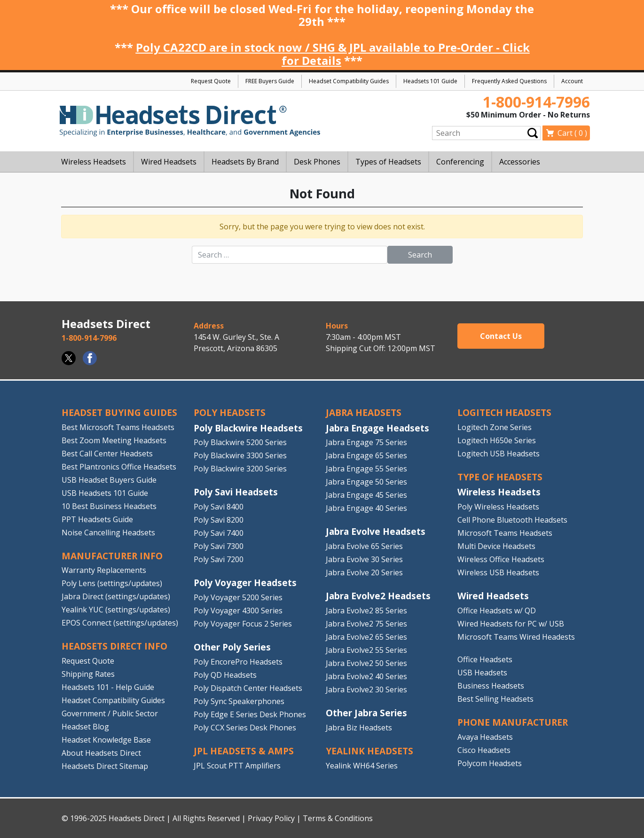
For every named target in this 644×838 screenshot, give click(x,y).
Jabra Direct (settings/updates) (116, 596)
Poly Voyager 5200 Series (238, 597)
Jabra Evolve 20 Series (364, 572)
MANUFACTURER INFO (112, 556)
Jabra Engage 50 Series (366, 482)
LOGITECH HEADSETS (504, 412)
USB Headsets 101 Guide (105, 493)
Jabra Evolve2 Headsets (378, 596)
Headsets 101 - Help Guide (108, 687)
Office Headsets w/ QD (497, 611)
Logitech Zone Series (495, 427)
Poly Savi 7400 (219, 533)
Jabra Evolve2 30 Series (366, 689)
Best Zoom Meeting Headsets (114, 440)
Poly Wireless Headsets (498, 507)
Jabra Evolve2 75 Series (366, 624)
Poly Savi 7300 (219, 546)
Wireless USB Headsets (498, 572)
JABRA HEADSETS (364, 412)
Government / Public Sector (110, 713)
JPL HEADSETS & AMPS (244, 751)
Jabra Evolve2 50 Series (366, 663)
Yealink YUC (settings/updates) (116, 610)
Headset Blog (85, 727)
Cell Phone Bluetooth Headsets (512, 520)
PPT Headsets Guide (97, 519)
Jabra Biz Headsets (359, 728)
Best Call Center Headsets (107, 454)
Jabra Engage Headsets (377, 428)
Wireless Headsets (499, 492)
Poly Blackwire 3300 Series (240, 455)
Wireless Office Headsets (501, 559)
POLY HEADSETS (230, 412)
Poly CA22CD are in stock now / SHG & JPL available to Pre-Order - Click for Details (333, 54)
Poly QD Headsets (225, 675)
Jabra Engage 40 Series (366, 508)
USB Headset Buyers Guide (109, 480)
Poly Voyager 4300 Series (238, 611)
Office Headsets (485, 659)
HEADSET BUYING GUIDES (119, 412)
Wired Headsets (493, 596)
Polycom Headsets (490, 763)
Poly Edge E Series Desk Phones (250, 714)
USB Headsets (482, 673)
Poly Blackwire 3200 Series (240, 469)
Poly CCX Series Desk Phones (245, 728)
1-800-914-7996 (536, 102)
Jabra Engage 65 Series (366, 455)
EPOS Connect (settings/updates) (120, 623)
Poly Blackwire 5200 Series (240, 442)
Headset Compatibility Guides (349, 81)
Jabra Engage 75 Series (366, 442)
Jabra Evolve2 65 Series (366, 637)
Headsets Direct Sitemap (105, 766)
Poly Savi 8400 (219, 507)
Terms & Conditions (338, 818)
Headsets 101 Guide (430, 81)
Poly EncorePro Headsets (238, 662)
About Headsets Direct (101, 753)
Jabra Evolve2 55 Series (366, 650)
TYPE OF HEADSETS (500, 477)
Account (572, 81)
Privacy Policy (271, 818)
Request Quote (211, 81)
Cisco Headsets (484, 750)
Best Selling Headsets (495, 699)
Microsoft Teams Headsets (505, 533)
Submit (533, 133)
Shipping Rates (88, 674)
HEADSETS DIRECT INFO (114, 646)
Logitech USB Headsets (499, 454)
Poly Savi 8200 (219, 520)
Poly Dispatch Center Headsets (248, 688)
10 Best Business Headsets (109, 506)
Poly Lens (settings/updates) (112, 583)
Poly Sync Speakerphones (239, 701)
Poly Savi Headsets (236, 492)
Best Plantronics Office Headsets (119, 467)
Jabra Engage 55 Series (366, 469)
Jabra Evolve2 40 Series (366, 676)
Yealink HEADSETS (369, 751)
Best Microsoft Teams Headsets (118, 427)
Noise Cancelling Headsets (108, 533)
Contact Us (501, 336)
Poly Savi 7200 (219, 559)
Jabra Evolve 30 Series (364, 559)
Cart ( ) (572, 133)
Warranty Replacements (104, 570)
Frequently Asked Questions (509, 81)
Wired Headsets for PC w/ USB (511, 624)
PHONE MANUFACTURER (513, 722)
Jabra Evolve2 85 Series (366, 611)
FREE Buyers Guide (270, 81)
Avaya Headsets (485, 737)
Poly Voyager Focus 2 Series (243, 624)
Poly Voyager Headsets (245, 583)
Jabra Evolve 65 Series (364, 546)
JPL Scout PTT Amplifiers (237, 766)
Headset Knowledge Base (106, 740)
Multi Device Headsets (496, 546)
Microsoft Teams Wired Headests (516, 637)
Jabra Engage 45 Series (366, 495)
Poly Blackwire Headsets (248, 428)
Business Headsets (491, 686)
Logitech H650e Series (497, 440)
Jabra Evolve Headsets (376, 531)
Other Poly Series (232, 647)
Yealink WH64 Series (362, 766)
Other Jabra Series (366, 713)
